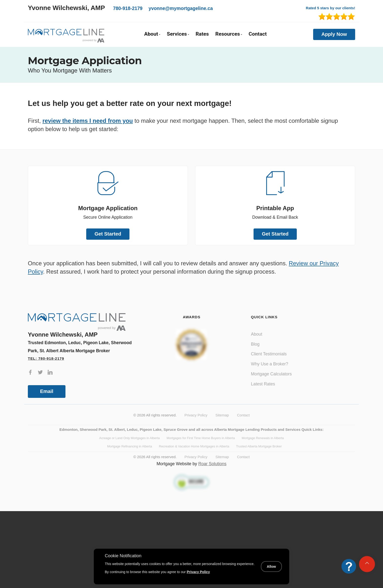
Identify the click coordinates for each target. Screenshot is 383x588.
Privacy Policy (196, 415)
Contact (258, 34)
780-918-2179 (128, 8)
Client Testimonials (269, 354)
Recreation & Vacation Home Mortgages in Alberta (194, 446)
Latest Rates (263, 384)
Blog (255, 344)
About (256, 334)
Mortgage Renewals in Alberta (263, 438)
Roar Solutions (212, 464)
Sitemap (222, 415)
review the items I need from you (88, 121)
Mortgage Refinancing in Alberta (129, 446)
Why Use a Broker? (270, 364)
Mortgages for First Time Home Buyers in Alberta (201, 438)
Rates (202, 34)
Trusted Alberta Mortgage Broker (259, 446)
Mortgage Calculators (271, 374)
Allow (271, 567)
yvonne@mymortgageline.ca (181, 8)
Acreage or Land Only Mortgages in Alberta (129, 438)
